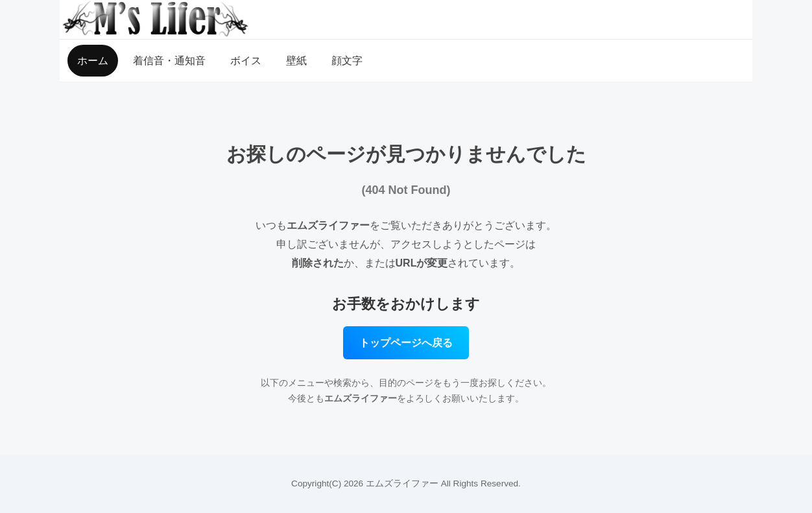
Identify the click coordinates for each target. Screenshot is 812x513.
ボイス (246, 61)
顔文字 (347, 61)
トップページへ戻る (406, 343)
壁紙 (296, 61)
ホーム (93, 61)
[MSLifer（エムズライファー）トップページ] (406, 19)
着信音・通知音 (169, 61)
